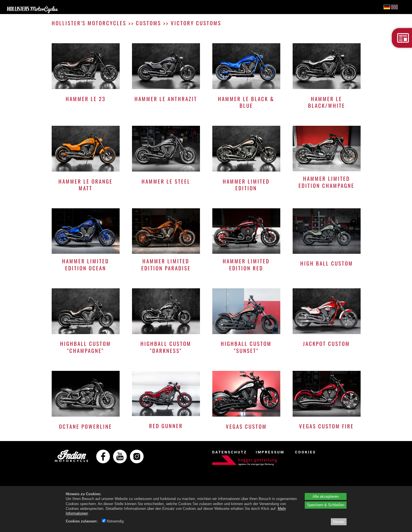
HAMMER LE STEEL (166, 181)
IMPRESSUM (270, 452)
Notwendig (113, 521)
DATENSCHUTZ (230, 452)
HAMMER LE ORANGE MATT (86, 185)
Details (339, 522)
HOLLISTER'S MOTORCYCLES (89, 23)
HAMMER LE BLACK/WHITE (327, 102)
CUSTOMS (149, 23)
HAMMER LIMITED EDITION (246, 185)
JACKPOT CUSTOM (326, 343)
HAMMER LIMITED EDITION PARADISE (166, 264)
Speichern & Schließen (326, 505)
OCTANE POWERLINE (86, 426)
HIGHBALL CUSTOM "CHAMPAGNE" (86, 347)
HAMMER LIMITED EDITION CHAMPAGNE (326, 182)
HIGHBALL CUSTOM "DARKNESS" (166, 347)
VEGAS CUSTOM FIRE (326, 426)
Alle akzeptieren (326, 496)
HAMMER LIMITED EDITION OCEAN (86, 264)
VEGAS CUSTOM (246, 426)
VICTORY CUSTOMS (196, 23)
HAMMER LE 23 (86, 99)
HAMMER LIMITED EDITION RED (246, 264)
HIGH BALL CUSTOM (327, 263)
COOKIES (305, 452)
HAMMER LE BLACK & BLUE (246, 102)
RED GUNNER (166, 426)
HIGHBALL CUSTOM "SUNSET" (246, 347)
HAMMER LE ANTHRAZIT (166, 99)
